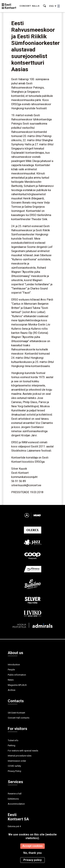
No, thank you (33, 853)
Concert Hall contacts (19, 718)
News (11, 680)
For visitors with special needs (23, 751)
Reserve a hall (15, 794)
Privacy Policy (14, 771)
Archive (12, 690)
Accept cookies (32, 846)
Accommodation (16, 804)
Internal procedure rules (20, 756)
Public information (17, 675)
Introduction (14, 665)
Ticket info (13, 740)
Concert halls (30, 6)
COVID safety (14, 766)
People (11, 670)
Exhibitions (13, 799)
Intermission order (17, 761)
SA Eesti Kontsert (16, 713)
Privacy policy (32, 860)
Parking (12, 745)
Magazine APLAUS (17, 685)
